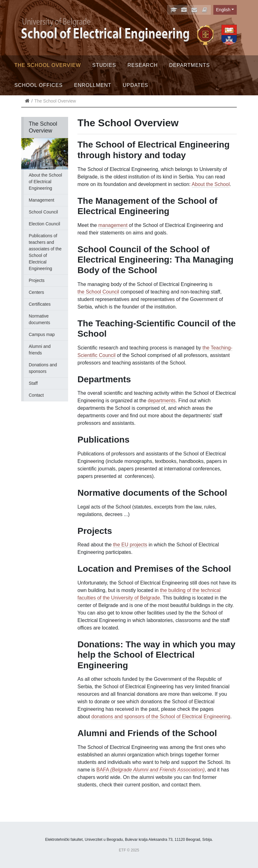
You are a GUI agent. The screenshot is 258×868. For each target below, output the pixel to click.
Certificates (40, 304)
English (223, 10)
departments (162, 401)
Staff (33, 383)
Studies (104, 65)
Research (143, 65)
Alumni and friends (40, 350)
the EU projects (130, 545)
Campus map (42, 334)
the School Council (98, 292)
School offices (39, 85)
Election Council (44, 224)
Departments (189, 65)
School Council (43, 212)
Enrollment (93, 85)
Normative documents (39, 319)
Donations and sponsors (43, 368)
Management (42, 200)
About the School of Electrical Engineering (45, 182)
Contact (36, 395)
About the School (211, 184)
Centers (36, 292)
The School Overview (48, 65)
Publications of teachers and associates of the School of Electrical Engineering (45, 252)
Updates (135, 85)
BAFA (150, 770)
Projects (37, 280)
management (113, 225)
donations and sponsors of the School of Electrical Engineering (161, 717)
